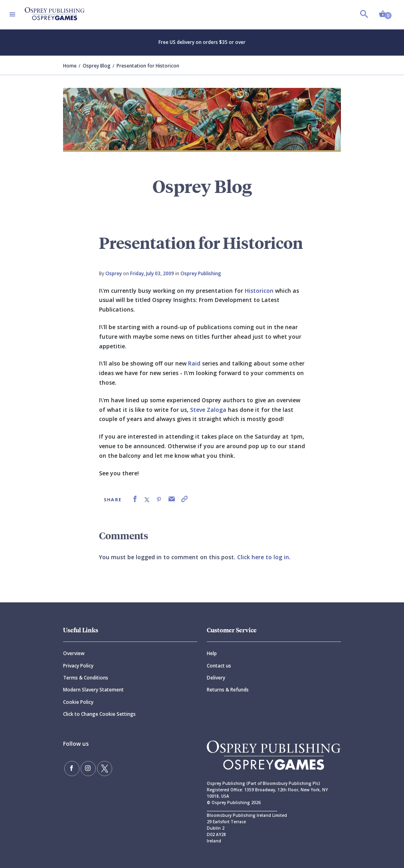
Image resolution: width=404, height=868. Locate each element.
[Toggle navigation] (12, 14)
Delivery (216, 678)
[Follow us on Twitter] (101, 768)
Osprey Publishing (201, 273)
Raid (194, 363)
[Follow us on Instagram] (86, 768)
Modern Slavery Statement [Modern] (93, 690)
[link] (135, 499)
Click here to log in (263, 557)
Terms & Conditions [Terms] (86, 678)
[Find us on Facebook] (71, 768)
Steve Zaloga (208, 410)
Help (212, 653)
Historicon (259, 291)
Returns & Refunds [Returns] (228, 690)
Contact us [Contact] (219, 666)
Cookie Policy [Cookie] (78, 702)
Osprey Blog (97, 66)
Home (70, 66)
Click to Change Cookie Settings (99, 714)
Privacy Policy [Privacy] (78, 666)
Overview (74, 653)
